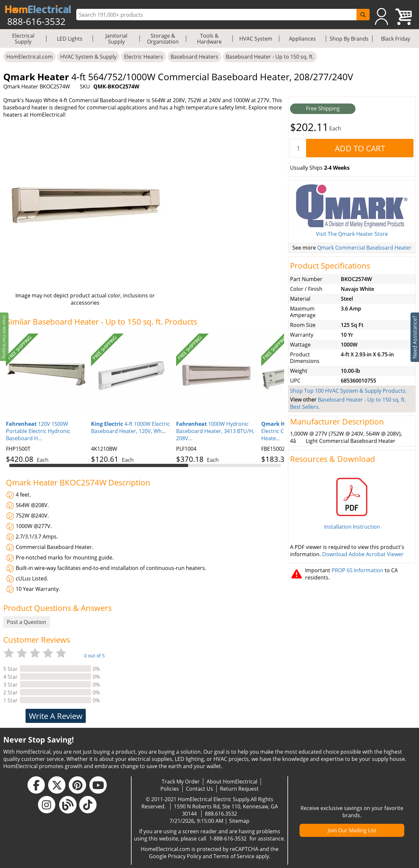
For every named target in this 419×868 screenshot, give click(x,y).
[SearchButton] (363, 15)
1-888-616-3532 (228, 839)
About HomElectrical (232, 782)
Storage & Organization (163, 39)
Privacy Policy (185, 856)
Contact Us (200, 789)
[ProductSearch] (217, 15)
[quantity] (298, 148)
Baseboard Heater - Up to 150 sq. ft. (270, 57)
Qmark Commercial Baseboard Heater (364, 248)
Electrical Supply (23, 39)
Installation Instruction (352, 527)
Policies (170, 789)
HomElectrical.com (29, 57)
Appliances (302, 39)
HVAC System (256, 39)
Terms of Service (234, 856)
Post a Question (27, 622)
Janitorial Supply (116, 39)
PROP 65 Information (357, 570)
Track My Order (181, 782)
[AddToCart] (360, 148)
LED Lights (70, 39)
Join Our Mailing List (352, 830)
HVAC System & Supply (88, 57)
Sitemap (239, 821)
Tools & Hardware (209, 39)
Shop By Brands (349, 39)
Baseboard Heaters (194, 57)
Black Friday (396, 39)
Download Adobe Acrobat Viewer (363, 554)
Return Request (239, 789)
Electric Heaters (144, 57)
